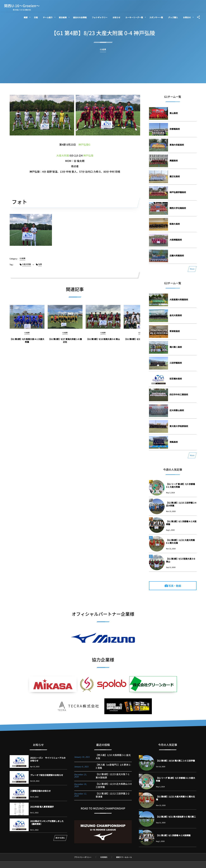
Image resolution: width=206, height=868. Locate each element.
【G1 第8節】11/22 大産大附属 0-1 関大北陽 (181, 541)
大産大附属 (63, 155)
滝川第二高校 (176, 347)
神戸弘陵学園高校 (178, 192)
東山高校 (174, 113)
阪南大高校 (175, 224)
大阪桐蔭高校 (176, 240)
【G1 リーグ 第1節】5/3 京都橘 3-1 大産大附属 (181, 485)
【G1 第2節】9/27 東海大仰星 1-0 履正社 (65, 343)
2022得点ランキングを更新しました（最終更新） (47, 823)
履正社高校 (175, 176)
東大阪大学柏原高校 (179, 426)
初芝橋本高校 (176, 379)
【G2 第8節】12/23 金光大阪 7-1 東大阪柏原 (113, 779)
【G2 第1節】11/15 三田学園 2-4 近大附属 (181, 504)
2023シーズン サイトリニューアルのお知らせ (48, 759)
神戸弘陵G (84, 144)
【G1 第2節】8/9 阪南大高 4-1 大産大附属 (27, 343)
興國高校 (174, 161)
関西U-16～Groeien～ (22, 6)
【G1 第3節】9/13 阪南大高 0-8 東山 (103, 342)
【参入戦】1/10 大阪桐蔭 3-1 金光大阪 (113, 760)
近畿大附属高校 (177, 255)
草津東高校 (175, 331)
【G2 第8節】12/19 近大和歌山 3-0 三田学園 (114, 788)
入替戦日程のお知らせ (41, 791)
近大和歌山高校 (177, 410)
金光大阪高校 (176, 315)
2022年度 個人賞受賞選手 (42, 807)
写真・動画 (175, 586)
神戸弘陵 (88, 155)
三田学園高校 (176, 363)
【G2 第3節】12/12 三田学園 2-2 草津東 (113, 798)
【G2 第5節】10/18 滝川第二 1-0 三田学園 (175, 761)
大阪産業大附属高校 (179, 299)
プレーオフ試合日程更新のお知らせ (47, 775)
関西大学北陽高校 (178, 208)
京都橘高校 (175, 129)
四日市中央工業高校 (179, 394)
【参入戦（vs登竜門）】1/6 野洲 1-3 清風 (113, 769)
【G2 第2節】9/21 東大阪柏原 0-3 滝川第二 (176, 817)
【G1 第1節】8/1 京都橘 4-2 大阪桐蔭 (181, 523)
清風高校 (174, 442)
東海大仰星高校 (177, 145)
